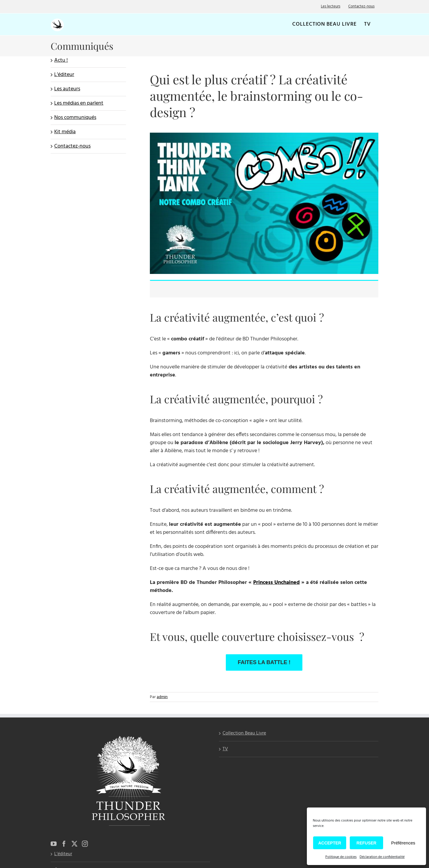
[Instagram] (85, 844)
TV (225, 749)
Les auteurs (67, 89)
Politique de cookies (341, 857)
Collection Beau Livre (244, 734)
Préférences (403, 843)
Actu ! (61, 60)
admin (162, 697)
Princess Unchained (276, 583)
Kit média (65, 132)
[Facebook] (64, 844)
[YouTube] (54, 844)
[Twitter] (74, 844)
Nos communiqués (75, 118)
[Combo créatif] (264, 135)
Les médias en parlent (79, 103)
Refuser (367, 843)
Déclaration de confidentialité (382, 857)
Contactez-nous (72, 146)
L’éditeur (64, 75)
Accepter (330, 843)
